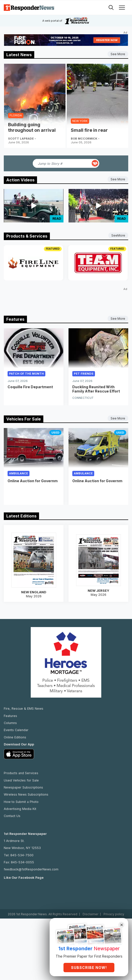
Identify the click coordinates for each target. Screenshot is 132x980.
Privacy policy (114, 905)
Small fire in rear (89, 130)
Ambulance (19, 470)
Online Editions (15, 728)
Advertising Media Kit (20, 800)
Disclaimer (90, 905)
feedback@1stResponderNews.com (31, 860)
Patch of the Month (26, 374)
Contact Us (12, 807)
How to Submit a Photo (21, 793)
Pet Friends (84, 374)
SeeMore (118, 235)
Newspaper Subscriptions (23, 779)
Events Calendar (16, 721)
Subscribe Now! (89, 968)
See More (118, 54)
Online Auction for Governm (33, 478)
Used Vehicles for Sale (21, 772)
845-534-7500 (22, 846)
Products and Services (21, 764)
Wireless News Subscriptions (26, 786)
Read (57, 219)
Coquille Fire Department (30, 387)
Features (10, 707)
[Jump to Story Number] (62, 163)
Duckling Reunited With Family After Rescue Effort (96, 389)
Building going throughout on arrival (32, 127)
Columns (10, 714)
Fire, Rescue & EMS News (24, 700)
